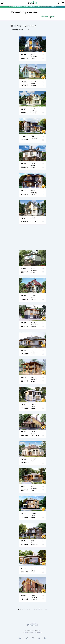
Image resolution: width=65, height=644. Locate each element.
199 (46, 609)
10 (39, 609)
